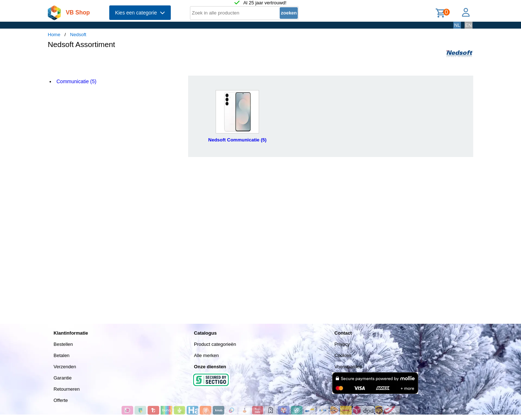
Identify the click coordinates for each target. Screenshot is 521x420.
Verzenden (65, 367)
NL (457, 25)
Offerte (61, 400)
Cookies (343, 355)
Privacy (342, 344)
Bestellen (63, 344)
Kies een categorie (140, 13)
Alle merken (206, 355)
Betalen (62, 355)
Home (54, 35)
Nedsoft (78, 35)
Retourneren (67, 389)
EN (469, 25)
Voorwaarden (348, 367)
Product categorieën (215, 344)
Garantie (63, 378)
